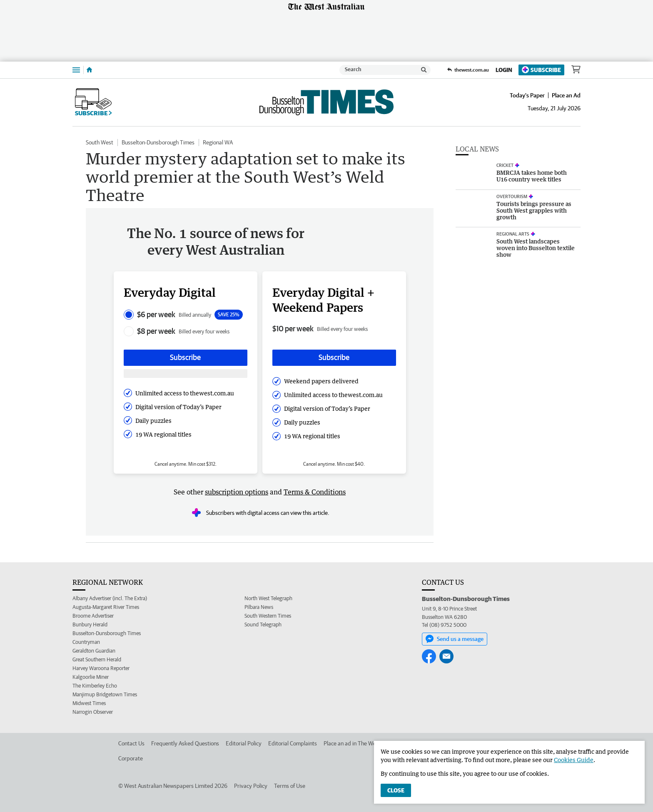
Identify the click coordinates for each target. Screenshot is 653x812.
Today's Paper (527, 95)
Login (504, 70)
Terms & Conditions (315, 492)
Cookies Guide (574, 760)
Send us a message (455, 639)
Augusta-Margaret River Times (106, 607)
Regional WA (218, 142)
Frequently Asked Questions (185, 743)
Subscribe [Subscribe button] (185, 357)
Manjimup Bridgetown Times (105, 694)
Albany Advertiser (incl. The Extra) (110, 598)
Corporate (131, 758)
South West (100, 142)
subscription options (237, 492)
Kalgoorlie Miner (91, 677)
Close (396, 790)
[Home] (89, 70)
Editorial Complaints (293, 743)
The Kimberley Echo (95, 686)
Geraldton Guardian (94, 651)
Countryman (86, 642)
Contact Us (131, 743)
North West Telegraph (268, 598)
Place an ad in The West (352, 743)
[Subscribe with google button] (186, 374)
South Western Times (268, 616)
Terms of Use (290, 786)
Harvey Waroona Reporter (101, 668)
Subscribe (541, 70)
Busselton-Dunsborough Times (158, 142)
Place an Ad (566, 95)
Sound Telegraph (263, 625)
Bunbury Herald (90, 625)
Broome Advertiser (93, 616)
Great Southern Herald (97, 659)
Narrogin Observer (93, 712)
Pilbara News (259, 607)
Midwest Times (89, 703)
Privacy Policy (251, 786)
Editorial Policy (244, 743)
